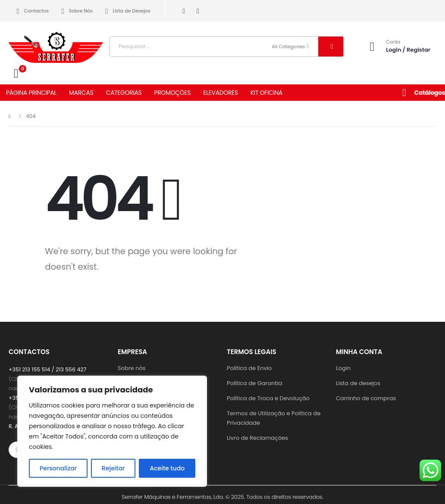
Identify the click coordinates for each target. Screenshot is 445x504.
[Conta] (397, 46)
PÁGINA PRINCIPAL (31, 93)
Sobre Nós (75, 11)
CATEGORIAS (124, 93)
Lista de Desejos (126, 11)
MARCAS (81, 93)
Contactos (31, 11)
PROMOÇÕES (172, 93)
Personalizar (58, 468)
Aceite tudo (167, 468)
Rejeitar (113, 468)
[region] (112, 431)
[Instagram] (198, 11)
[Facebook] (184, 11)
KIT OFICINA (266, 93)
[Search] (331, 47)
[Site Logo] (56, 44)
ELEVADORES (221, 93)
